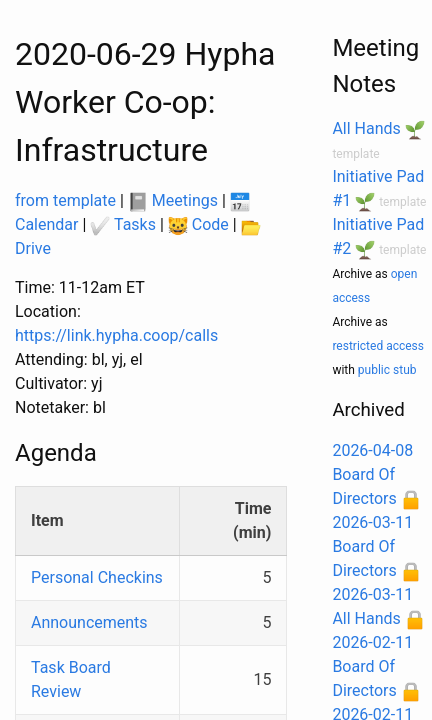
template (355, 154)
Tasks (123, 224)
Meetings (173, 200)
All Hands (366, 128)
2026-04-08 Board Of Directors (372, 474)
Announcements (89, 622)
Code (198, 224)
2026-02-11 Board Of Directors (372, 666)
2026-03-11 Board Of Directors (372, 546)
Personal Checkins (97, 577)
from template (65, 200)
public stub (387, 370)
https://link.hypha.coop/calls (116, 335)
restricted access (378, 346)
